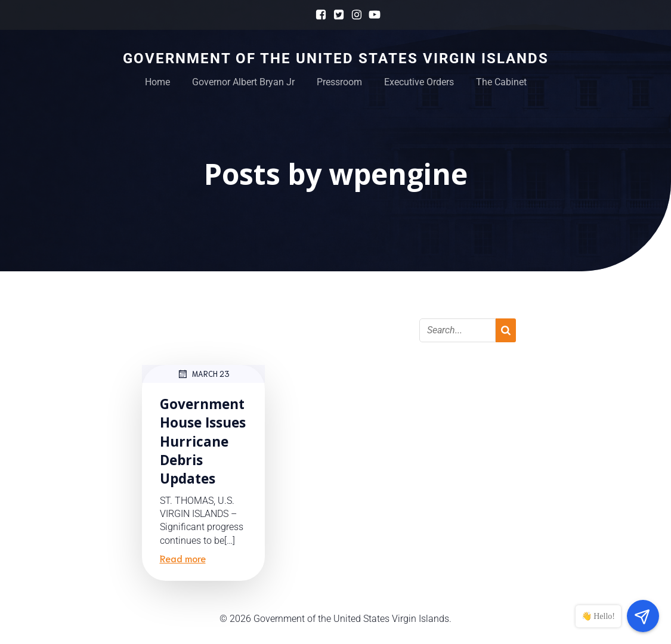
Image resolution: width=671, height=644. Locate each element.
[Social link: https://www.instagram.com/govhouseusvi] (354, 15)
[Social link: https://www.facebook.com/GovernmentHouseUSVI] (318, 15)
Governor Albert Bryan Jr (243, 82)
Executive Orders (419, 82)
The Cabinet (501, 82)
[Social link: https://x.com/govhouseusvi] (336, 15)
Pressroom (339, 82)
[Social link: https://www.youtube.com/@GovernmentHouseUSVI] (372, 15)
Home (157, 82)
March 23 (203, 374)
